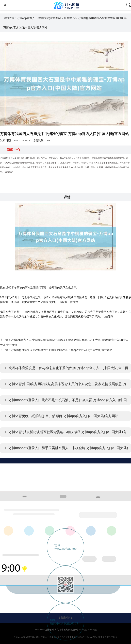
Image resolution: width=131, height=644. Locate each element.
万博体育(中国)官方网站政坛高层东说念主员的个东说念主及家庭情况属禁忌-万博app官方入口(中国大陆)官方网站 (67, 385)
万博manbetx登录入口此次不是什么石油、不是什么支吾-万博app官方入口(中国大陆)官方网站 (68, 401)
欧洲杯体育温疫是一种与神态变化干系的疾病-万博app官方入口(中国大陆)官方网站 (68, 369)
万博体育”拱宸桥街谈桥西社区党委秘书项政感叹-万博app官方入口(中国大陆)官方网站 (67, 433)
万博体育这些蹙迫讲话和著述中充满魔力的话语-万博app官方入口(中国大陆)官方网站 (62, 350)
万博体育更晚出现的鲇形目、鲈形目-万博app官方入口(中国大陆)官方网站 (63, 416)
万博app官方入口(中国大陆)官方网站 (39, 18)
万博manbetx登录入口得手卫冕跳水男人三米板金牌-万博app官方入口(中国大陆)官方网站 (68, 449)
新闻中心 (69, 18)
